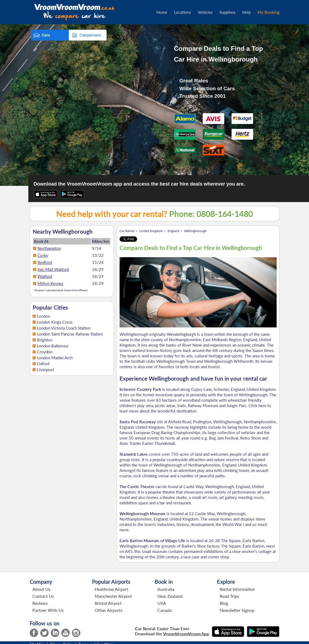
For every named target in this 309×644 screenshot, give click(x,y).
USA (162, 603)
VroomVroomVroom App (186, 634)
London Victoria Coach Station (64, 328)
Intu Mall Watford (53, 269)
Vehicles (205, 12)
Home (162, 12)
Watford (45, 276)
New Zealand (170, 596)
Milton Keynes (50, 283)
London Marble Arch (55, 358)
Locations (183, 12)
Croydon (45, 352)
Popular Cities (50, 307)
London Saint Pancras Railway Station (70, 334)
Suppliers (227, 12)
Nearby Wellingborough (63, 232)
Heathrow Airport (112, 589)
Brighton (45, 340)
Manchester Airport (113, 596)
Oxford (43, 364)
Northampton (49, 248)
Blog (224, 603)
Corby (43, 255)
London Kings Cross (55, 322)
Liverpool (45, 370)
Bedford (45, 262)
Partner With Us (48, 610)
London (44, 316)
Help (247, 12)
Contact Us (43, 596)
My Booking (269, 12)
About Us (41, 589)
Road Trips (229, 596)
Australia (166, 589)
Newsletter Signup (237, 610)
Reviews (40, 603)
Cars (46, 35)
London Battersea (52, 346)
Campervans (90, 35)
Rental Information (237, 589)
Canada (164, 610)
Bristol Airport (108, 603)
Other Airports (109, 610)
